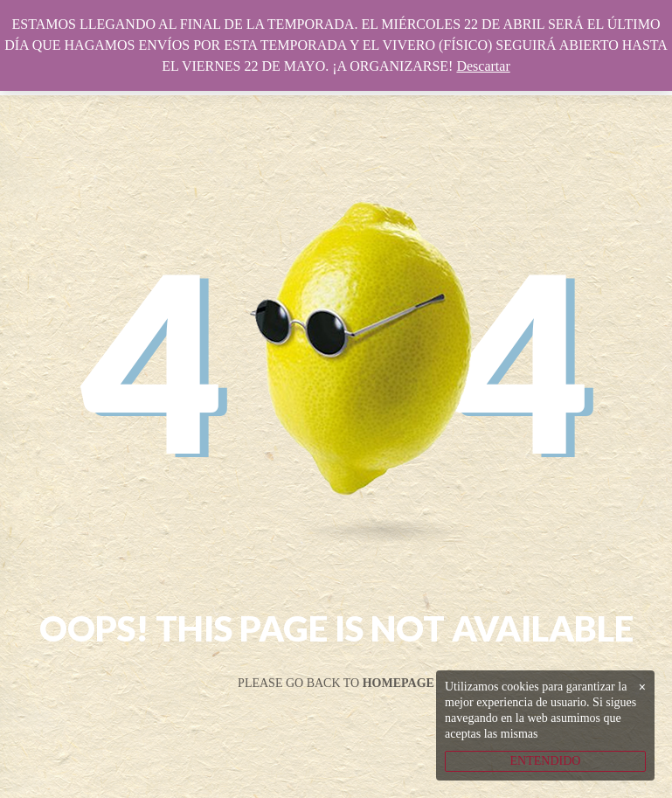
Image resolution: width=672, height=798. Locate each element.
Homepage (398, 683)
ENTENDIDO (546, 761)
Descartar (483, 66)
